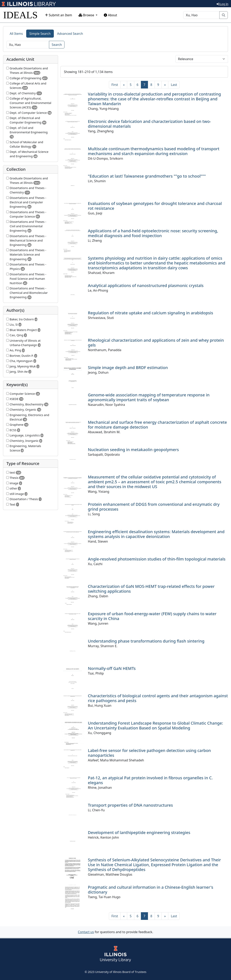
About (110, 15)
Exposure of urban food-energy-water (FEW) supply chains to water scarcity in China (152, 616)
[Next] (165, 85)
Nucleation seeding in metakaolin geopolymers (133, 450)
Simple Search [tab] (40, 34)
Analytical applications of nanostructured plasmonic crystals (146, 285)
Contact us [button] (86, 932)
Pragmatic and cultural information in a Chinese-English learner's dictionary (151, 890)
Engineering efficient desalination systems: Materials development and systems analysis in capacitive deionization (156, 534)
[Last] (174, 85)
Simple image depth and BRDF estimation (128, 368)
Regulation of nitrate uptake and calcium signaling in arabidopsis (150, 313)
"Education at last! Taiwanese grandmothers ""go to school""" (147, 176)
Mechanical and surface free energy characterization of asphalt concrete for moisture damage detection (157, 425)
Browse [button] (87, 15)
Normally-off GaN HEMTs (112, 668)
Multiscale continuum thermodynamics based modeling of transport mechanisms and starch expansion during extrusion (154, 151)
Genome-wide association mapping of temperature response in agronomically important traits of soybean (149, 397)
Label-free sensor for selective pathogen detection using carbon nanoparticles (149, 753)
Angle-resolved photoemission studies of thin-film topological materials (157, 559)
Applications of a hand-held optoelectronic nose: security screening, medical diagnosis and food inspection (153, 233)
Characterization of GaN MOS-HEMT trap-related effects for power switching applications (151, 589)
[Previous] (124, 85)
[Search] (201, 15)
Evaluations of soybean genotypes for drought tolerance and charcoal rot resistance (155, 206)
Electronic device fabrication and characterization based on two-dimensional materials (149, 124)
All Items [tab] (16, 34)
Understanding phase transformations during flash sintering (146, 641)
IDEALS (20, 15)
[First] (115, 85)
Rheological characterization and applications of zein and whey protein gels (156, 343)
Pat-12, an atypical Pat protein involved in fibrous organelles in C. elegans (150, 780)
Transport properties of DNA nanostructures (130, 805)
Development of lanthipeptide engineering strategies (139, 832)
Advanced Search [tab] (70, 34)
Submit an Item (59, 15)
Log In (222, 4)
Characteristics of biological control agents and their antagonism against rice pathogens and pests (158, 698)
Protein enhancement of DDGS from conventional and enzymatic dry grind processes (154, 507)
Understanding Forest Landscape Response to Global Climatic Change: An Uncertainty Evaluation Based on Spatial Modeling (156, 725)
